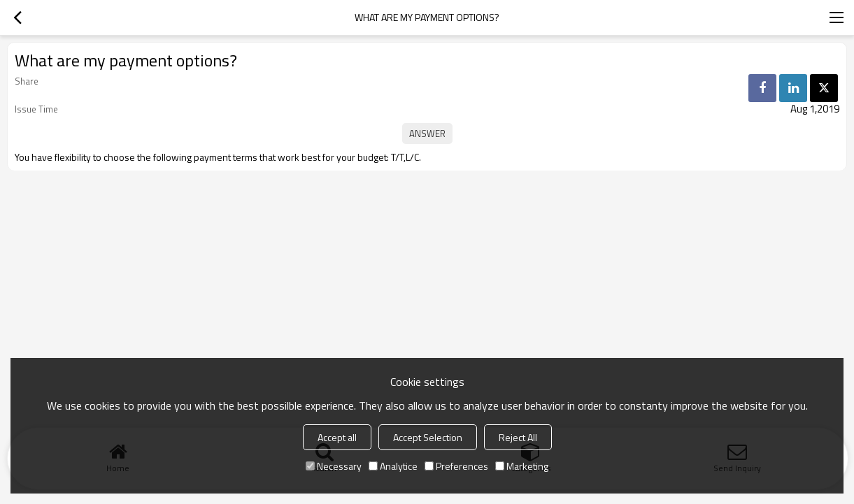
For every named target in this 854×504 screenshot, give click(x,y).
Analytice (393, 466)
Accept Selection (428, 437)
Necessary (334, 466)
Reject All (518, 437)
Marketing (522, 466)
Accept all (337, 437)
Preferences (456, 466)
